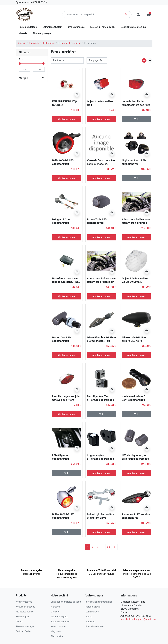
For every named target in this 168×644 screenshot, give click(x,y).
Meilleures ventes (25, 612)
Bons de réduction (95, 626)
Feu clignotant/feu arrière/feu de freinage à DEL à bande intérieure (101, 400)
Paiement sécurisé (60, 622)
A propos (55, 607)
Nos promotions (24, 602)
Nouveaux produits (25, 607)
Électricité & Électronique (42, 43)
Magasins (56, 631)
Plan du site (57, 636)
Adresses (90, 622)
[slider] (20, 64)
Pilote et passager (25, 626)
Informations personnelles (99, 602)
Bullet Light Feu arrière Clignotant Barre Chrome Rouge (101, 518)
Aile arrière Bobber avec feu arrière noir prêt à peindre (136, 223)
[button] (149, 15)
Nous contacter (58, 626)
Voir (136, 119)
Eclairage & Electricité (69, 43)
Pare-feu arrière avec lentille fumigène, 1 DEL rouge (66, 282)
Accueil (22, 43)
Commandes (92, 612)
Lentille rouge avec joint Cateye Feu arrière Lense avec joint (66, 400)
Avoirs (89, 617)
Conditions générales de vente (66, 602)
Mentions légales (59, 617)
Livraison (55, 612)
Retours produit (93, 607)
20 (109, 547)
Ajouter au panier (67, 119)
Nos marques (23, 617)
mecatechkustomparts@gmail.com (138, 619)
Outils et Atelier (23, 631)
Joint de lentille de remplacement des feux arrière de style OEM (136, 105)
